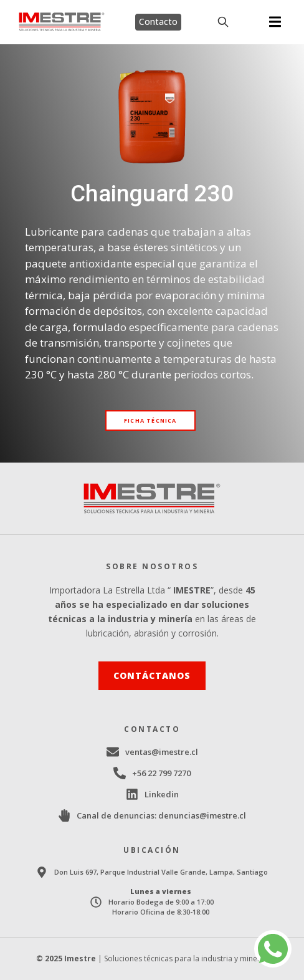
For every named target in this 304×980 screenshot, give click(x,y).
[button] (275, 22)
